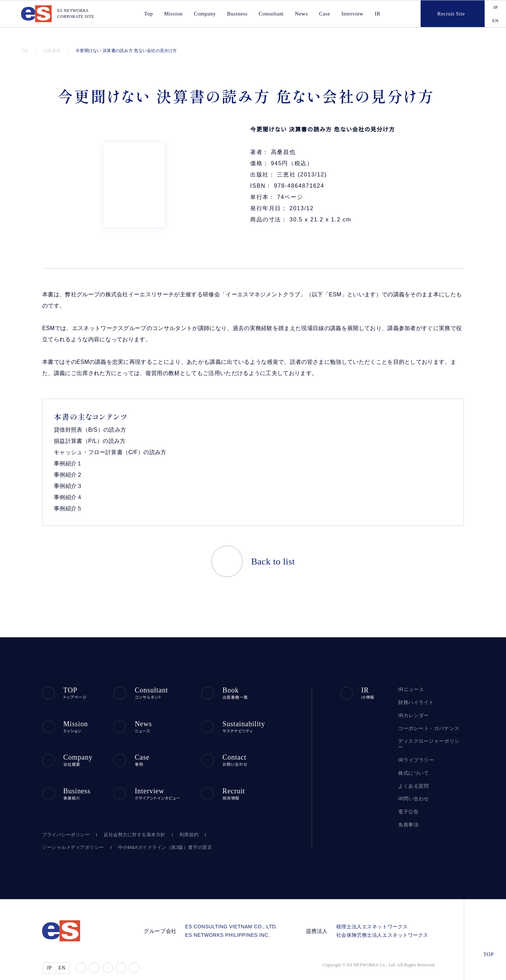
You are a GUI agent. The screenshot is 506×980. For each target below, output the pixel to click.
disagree (400, 969)
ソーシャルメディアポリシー (70, 833)
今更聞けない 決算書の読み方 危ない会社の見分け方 (127, 51)
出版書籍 (53, 51)
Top (25, 51)
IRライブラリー (414, 742)
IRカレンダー (412, 704)
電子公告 (408, 794)
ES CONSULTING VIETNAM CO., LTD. (239, 912)
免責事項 (408, 807)
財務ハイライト (414, 691)
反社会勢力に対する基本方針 (131, 820)
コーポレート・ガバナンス (425, 717)
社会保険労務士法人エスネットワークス (385, 920)
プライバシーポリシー (64, 820)
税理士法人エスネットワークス (375, 912)
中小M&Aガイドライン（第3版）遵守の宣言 (155, 833)
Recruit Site (445, 14)
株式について (413, 755)
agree (443, 969)
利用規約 (185, 820)
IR (374, 14)
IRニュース (410, 678)
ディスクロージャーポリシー (429, 729)
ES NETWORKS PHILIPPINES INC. (236, 920)
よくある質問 (412, 768)
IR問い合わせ (413, 781)
